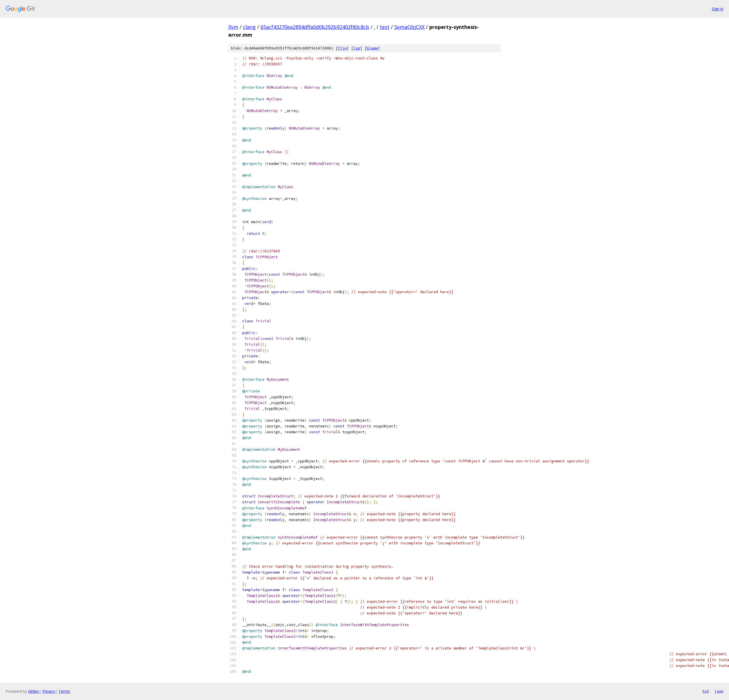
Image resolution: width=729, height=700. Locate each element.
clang (249, 27)
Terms (64, 691)
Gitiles (34, 691)
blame (372, 48)
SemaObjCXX (409, 27)
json (719, 691)
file (342, 48)
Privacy (49, 691)
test (385, 27)
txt (706, 691)
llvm (233, 27)
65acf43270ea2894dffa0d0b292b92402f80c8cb (315, 27)
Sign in (718, 9)
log (357, 48)
